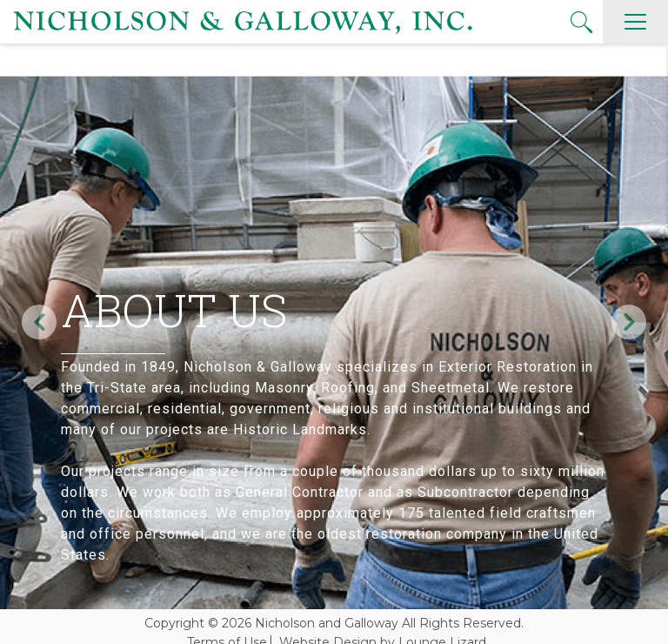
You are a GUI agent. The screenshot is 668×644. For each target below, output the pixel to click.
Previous (39, 322)
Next (629, 322)
